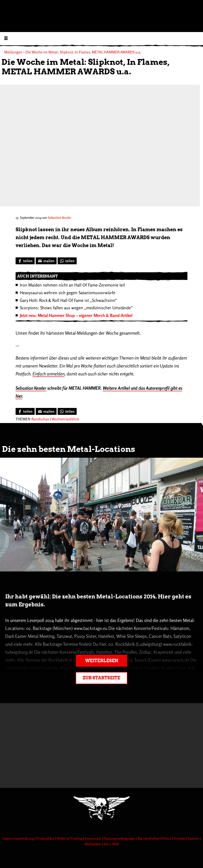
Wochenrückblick (65, 419)
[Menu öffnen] (6, 38)
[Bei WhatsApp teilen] (67, 261)
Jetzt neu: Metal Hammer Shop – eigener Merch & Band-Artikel (76, 315)
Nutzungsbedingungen (120, 838)
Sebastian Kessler (59, 217)
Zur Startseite (101, 678)
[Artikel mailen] (46, 261)
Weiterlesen (102, 661)
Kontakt (180, 838)
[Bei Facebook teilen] (25, 261)
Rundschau (40, 419)
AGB (115, 844)
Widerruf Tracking (70, 838)
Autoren (194, 838)
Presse (167, 838)
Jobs (107, 844)
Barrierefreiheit (149, 838)
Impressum (93, 838)
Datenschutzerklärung (19, 838)
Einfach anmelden (49, 374)
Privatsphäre (46, 838)
